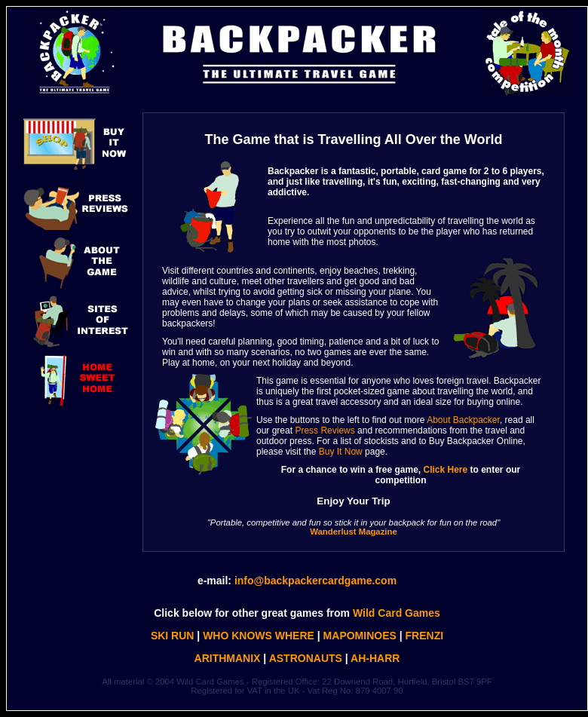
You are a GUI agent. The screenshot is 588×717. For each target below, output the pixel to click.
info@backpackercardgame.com (315, 581)
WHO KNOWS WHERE (259, 636)
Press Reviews (325, 431)
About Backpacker (463, 420)
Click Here (446, 470)
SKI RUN (173, 636)
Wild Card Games (397, 613)
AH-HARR (375, 658)
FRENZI (425, 636)
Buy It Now (341, 452)
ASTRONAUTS (306, 658)
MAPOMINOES (360, 636)
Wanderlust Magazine (353, 532)
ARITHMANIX (228, 658)
